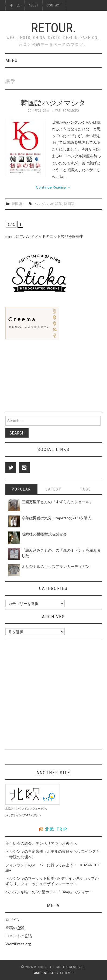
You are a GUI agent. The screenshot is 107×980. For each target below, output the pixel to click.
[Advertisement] (46, 376)
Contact (54, 5)
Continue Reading (53, 187)
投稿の (15, 928)
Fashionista (43, 973)
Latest (53, 489)
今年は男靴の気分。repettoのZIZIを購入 (56, 518)
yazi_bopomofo (67, 111)
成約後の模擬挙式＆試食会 (44, 534)
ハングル (42, 204)
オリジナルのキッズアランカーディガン (56, 566)
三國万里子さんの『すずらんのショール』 (57, 502)
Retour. (53, 28)
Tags (86, 489)
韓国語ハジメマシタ (53, 103)
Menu (11, 60)
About (33, 5)
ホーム (15, 5)
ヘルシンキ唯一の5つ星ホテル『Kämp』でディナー (49, 892)
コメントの (19, 936)
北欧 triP (56, 829)
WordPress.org (18, 944)
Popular (21, 489)
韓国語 (17, 204)
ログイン (13, 920)
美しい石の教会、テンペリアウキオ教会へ (41, 843)
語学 (59, 204)
